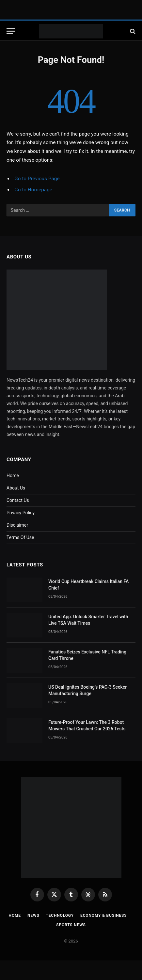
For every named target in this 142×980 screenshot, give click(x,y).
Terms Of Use (20, 537)
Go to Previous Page (37, 179)
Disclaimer (17, 525)
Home (13, 475)
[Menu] (11, 31)
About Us (16, 488)
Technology (60, 915)
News (33, 915)
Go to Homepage (33, 190)
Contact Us (18, 500)
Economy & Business (103, 915)
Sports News (71, 925)
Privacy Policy (21, 513)
